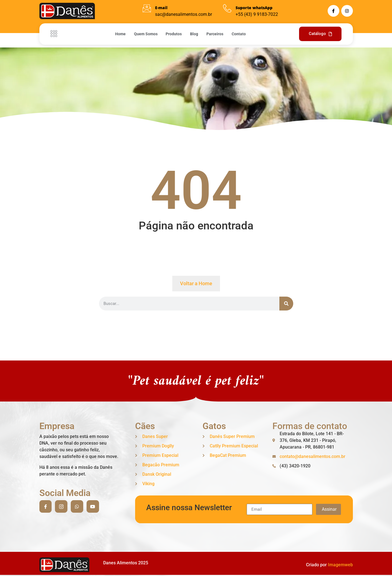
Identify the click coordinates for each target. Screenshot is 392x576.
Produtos (174, 34)
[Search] (286, 304)
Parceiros (215, 34)
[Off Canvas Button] (55, 34)
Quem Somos (146, 34)
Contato (239, 34)
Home (120, 34)
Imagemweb (340, 565)
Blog (194, 34)
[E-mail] (147, 8)
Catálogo (320, 34)
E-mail (161, 8)
